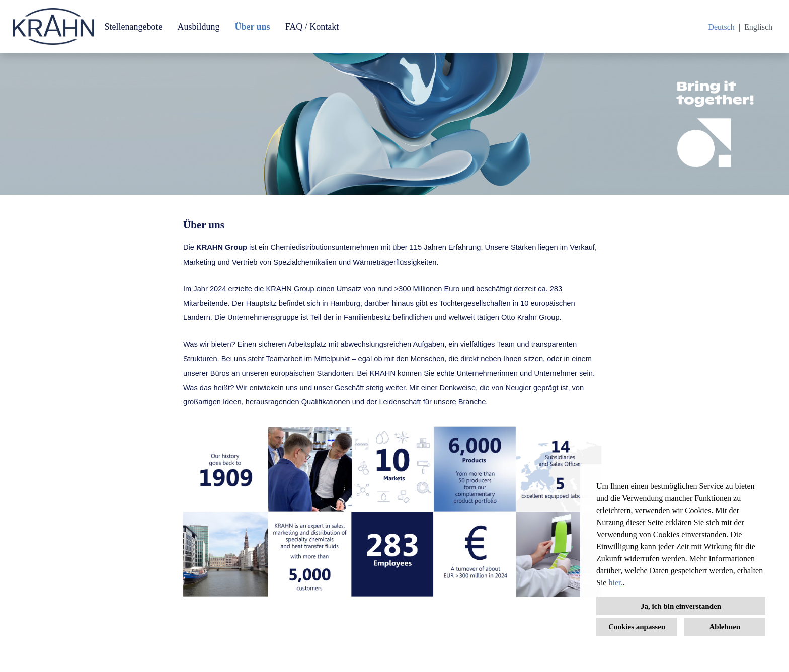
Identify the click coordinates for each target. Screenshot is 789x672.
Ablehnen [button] (725, 627)
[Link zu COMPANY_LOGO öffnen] (53, 26)
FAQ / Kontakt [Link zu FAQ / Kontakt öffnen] (312, 27)
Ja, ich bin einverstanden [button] (681, 606)
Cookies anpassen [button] (637, 627)
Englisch (758, 27)
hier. (615, 583)
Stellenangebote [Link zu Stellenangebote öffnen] (133, 27)
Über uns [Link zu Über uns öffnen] (252, 27)
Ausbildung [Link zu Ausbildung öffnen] (198, 27)
